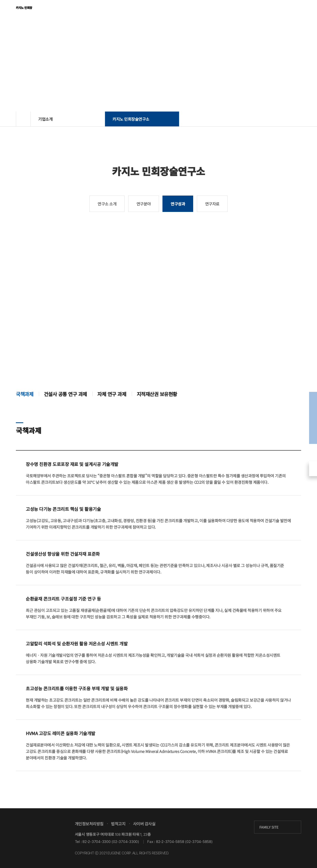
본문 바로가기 (0, 0)
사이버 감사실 (144, 824)
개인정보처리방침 (89, 824)
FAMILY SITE (269, 827)
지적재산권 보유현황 (157, 412)
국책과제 (25, 412)
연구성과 (178, 204)
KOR (281, 11)
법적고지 (118, 824)
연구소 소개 (107, 204)
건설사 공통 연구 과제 (65, 412)
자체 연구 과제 (112, 412)
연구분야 (144, 204)
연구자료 (212, 204)
